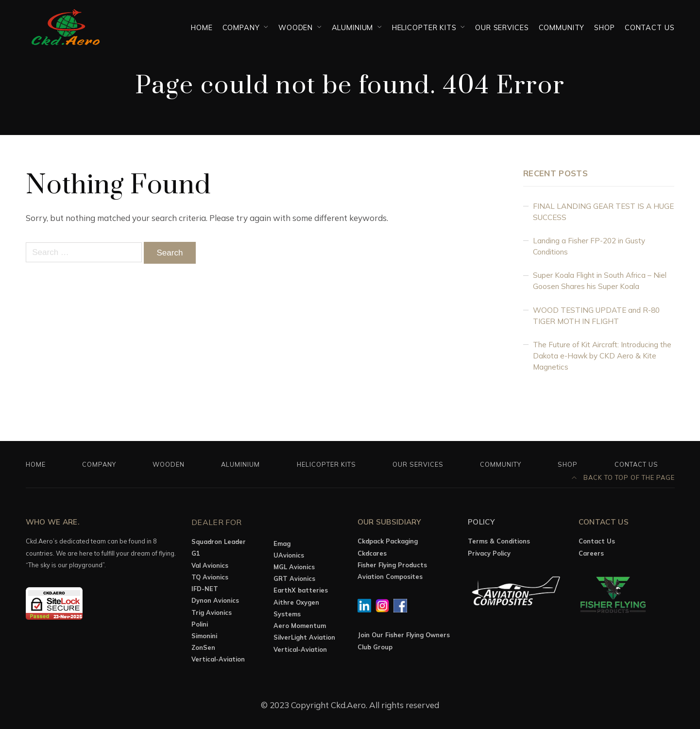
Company (241, 27)
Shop (604, 27)
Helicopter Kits (424, 27)
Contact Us (650, 27)
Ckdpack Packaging (388, 541)
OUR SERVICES (502, 27)
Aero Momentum (300, 626)
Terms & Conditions (499, 541)
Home (202, 27)
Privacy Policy (489, 553)
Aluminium (353, 27)
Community (562, 27)
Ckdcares (372, 553)
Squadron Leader (219, 542)
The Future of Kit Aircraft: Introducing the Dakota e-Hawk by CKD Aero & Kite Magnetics (602, 356)
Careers (591, 553)
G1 (196, 553)
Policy (481, 522)
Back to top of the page (623, 477)
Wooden (296, 27)
